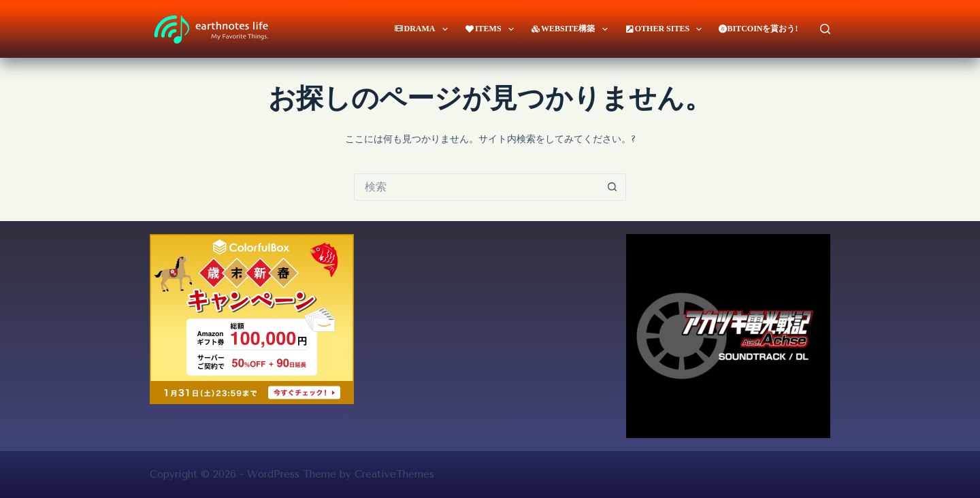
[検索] (825, 29)
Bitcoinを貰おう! (758, 29)
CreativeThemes (394, 474)
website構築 (572, 29)
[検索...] (476, 187)
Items (492, 29)
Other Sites (666, 29)
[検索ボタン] (612, 187)
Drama (424, 29)
